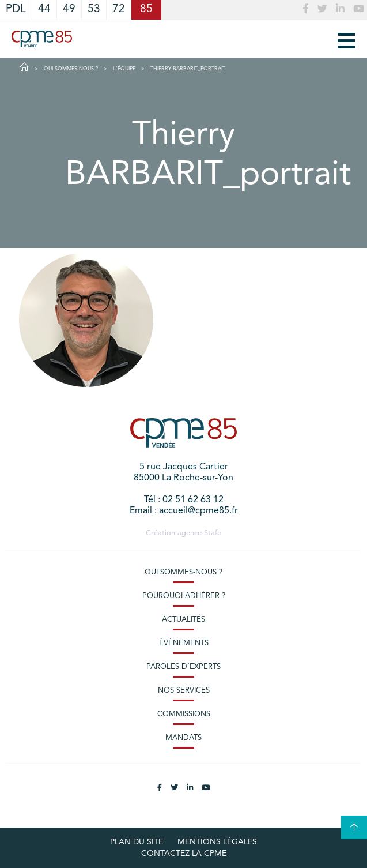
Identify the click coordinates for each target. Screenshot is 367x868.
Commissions (184, 714)
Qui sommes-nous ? (183, 572)
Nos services (184, 691)
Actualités (183, 620)
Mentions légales (217, 842)
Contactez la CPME (184, 854)
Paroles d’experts (183, 667)
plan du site (137, 842)
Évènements (184, 643)
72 (119, 10)
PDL (16, 10)
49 (69, 10)
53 (94, 10)
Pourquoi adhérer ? (184, 596)
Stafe (213, 533)
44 (44, 10)
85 (146, 10)
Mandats (183, 738)
